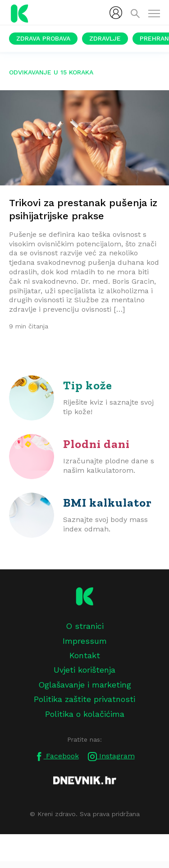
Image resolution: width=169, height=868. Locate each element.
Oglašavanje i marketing (85, 685)
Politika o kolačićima (85, 714)
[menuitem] (116, 13)
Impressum (85, 641)
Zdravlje (105, 38)
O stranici (85, 626)
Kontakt (85, 655)
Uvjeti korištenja (84, 670)
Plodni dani (96, 444)
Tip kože (88, 385)
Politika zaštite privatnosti (84, 699)
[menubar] (116, 13)
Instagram (111, 756)
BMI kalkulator (107, 503)
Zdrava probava (43, 38)
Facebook (57, 756)
